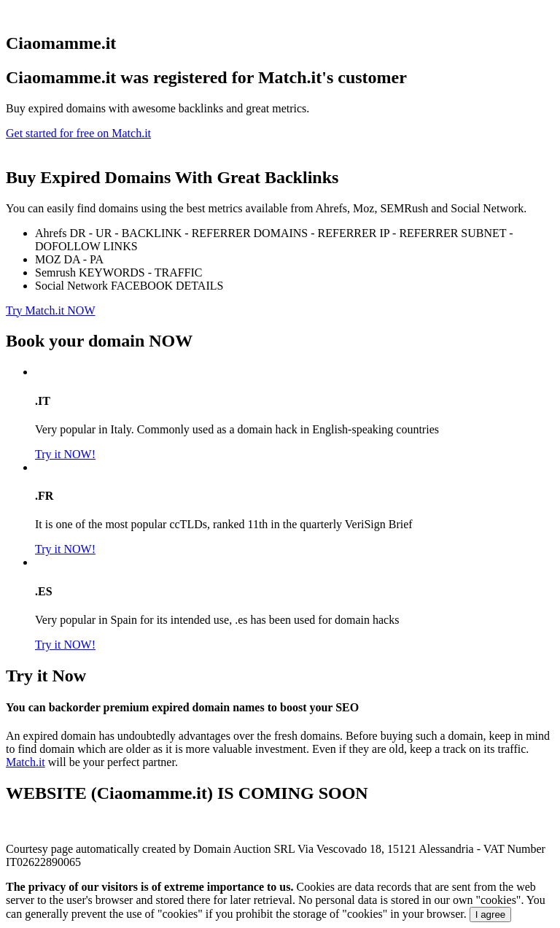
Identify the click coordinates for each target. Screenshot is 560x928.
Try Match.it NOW (51, 310)
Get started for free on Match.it (78, 133)
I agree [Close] (491, 915)
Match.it (26, 762)
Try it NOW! (65, 454)
